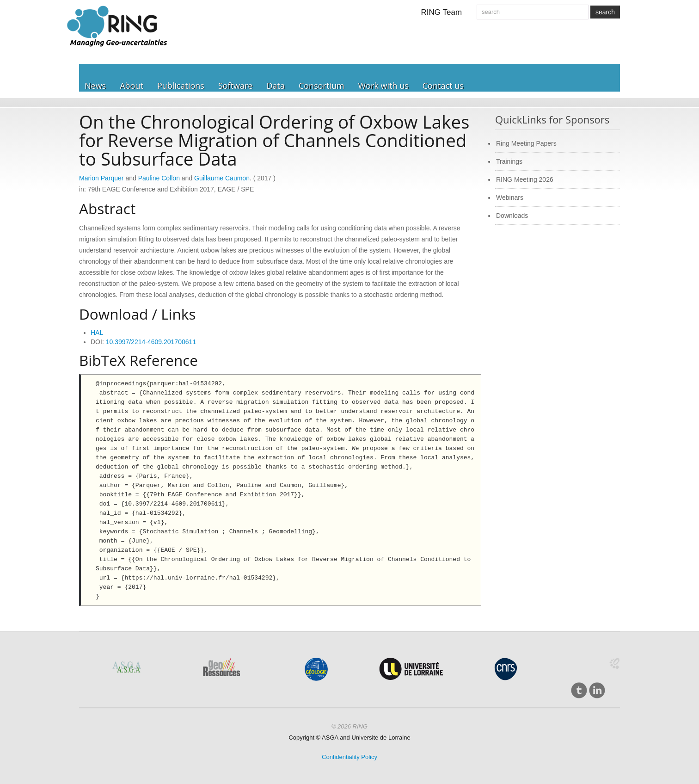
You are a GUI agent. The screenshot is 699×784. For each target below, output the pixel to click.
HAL (97, 333)
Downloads (512, 216)
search (605, 12)
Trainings (509, 161)
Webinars (510, 198)
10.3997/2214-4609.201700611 (151, 342)
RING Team (442, 12)
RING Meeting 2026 (525, 179)
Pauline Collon (159, 178)
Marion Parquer (101, 178)
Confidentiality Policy (349, 757)
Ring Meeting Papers (526, 143)
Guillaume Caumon (222, 178)
